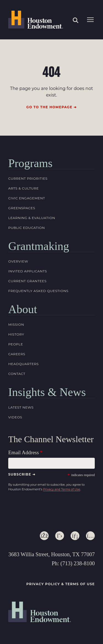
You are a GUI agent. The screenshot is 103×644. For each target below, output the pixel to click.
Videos (15, 417)
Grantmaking (39, 246)
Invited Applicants (28, 271)
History (16, 334)
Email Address (23, 452)
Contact (17, 374)
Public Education (27, 228)
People (16, 344)
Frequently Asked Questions (38, 291)
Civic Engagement (27, 198)
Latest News (21, 407)
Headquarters (23, 364)
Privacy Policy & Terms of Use (61, 584)
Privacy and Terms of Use (62, 489)
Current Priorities (28, 178)
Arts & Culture (23, 188)
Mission (16, 324)
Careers (17, 354)
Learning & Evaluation (32, 218)
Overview (18, 261)
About (23, 309)
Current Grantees (27, 281)
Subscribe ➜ (22, 474)
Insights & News (47, 392)
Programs (30, 163)
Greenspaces (22, 208)
